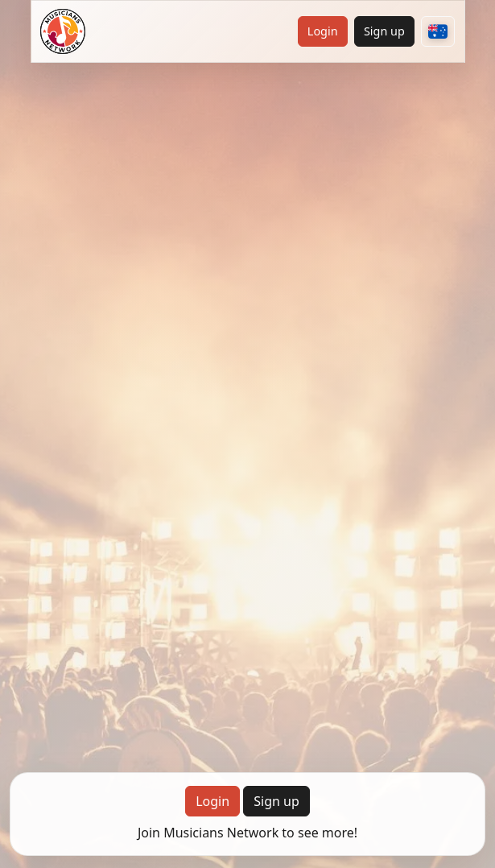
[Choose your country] (438, 31)
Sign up (384, 31)
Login (323, 31)
